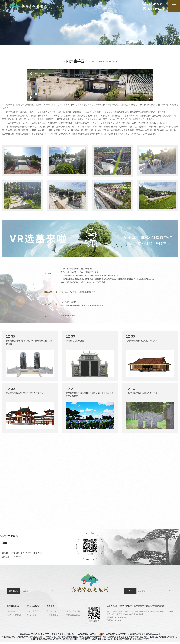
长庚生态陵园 (52, 617)
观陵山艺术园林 (73, 613)
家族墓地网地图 (153, 636)
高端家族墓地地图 (138, 636)
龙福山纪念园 (33, 617)
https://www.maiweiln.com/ (104, 62)
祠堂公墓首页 (13, 607)
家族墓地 (50, 607)
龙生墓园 (11, 613)
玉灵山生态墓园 (14, 617)
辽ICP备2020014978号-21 (87, 636)
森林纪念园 (51, 613)
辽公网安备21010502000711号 (116, 636)
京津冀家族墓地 (73, 617)
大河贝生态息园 (34, 613)
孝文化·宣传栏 (33, 607)
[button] (31, 287)
